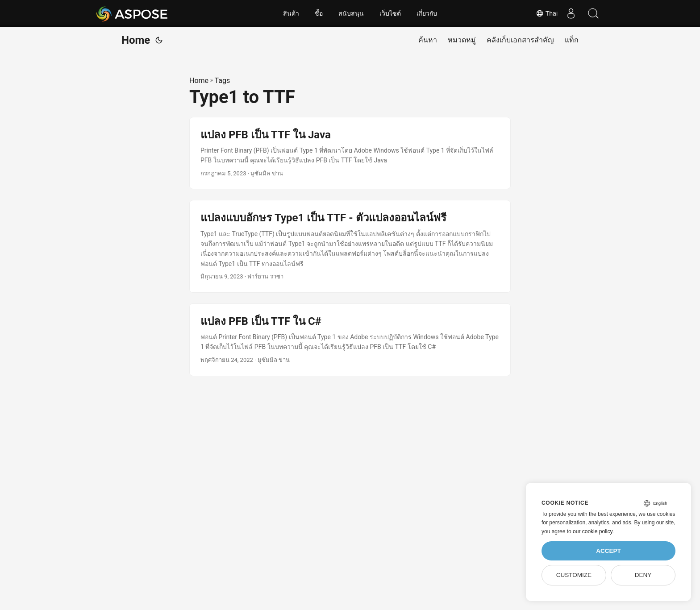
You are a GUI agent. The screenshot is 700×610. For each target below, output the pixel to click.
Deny (643, 575)
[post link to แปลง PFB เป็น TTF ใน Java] (350, 153)
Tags (223, 81)
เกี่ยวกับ (427, 13)
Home (136, 40)
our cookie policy (593, 531)
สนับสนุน (351, 13)
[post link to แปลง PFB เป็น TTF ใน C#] (350, 340)
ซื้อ (319, 13)
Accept (608, 551)
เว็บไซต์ (390, 13)
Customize (574, 575)
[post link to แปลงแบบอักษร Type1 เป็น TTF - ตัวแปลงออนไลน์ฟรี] (350, 246)
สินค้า (291, 13)
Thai (547, 13)
